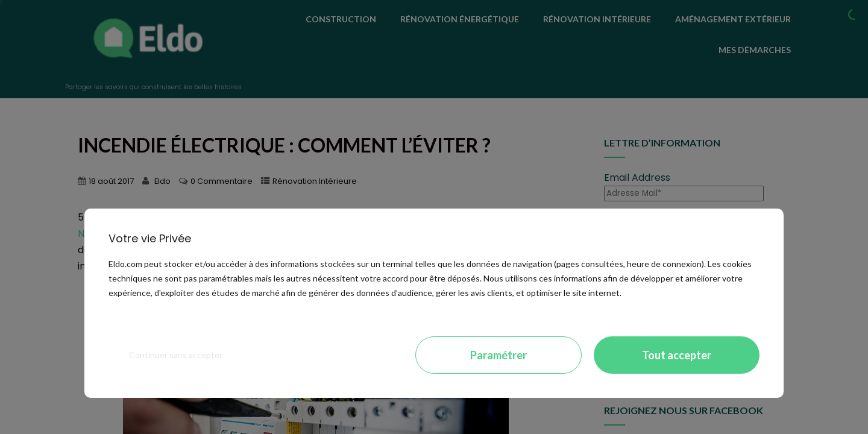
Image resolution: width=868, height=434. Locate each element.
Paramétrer (498, 355)
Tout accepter (677, 355)
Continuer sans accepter (176, 355)
